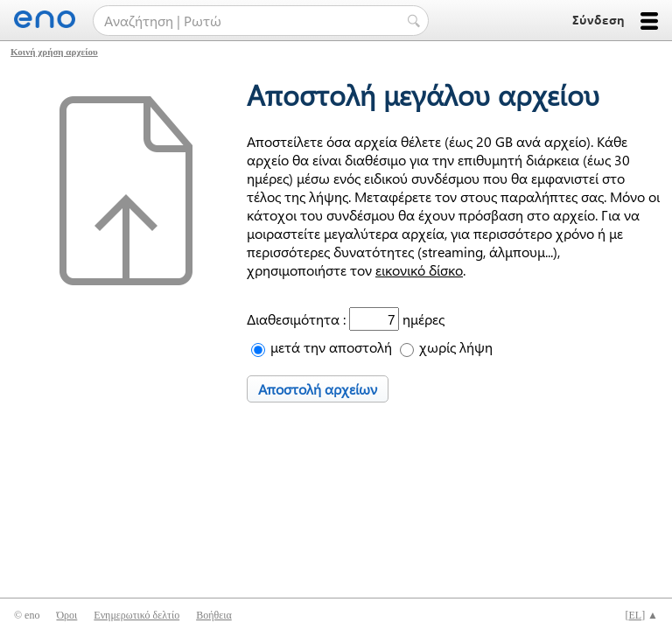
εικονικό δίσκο (419, 270)
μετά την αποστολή (331, 347)
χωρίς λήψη (456, 347)
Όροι (66, 615)
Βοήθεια (214, 615)
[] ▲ (641, 615)
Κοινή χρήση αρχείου (54, 52)
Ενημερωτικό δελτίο (136, 615)
